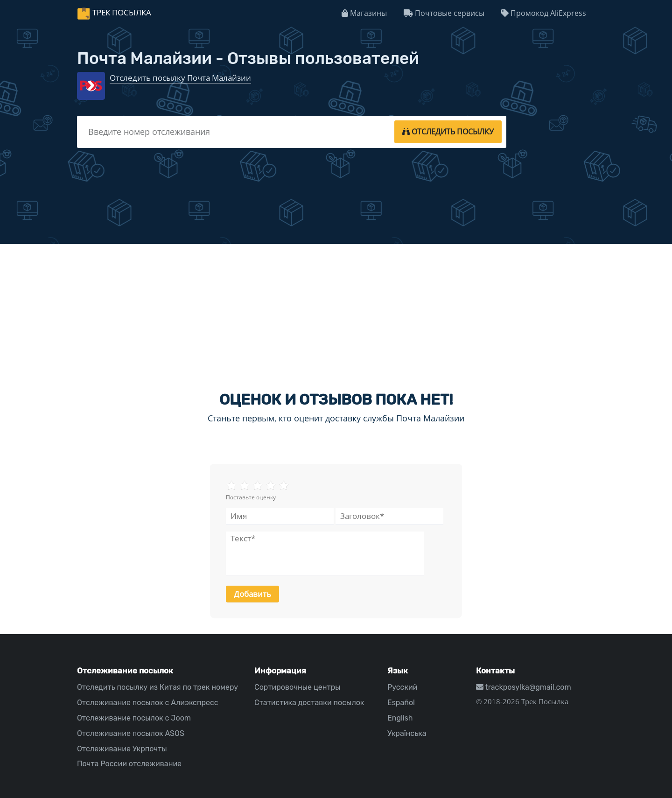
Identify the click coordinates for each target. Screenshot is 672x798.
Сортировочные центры (297, 687)
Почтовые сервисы (444, 13)
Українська (407, 733)
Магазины (364, 13)
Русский (402, 687)
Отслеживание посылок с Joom (134, 718)
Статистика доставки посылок (309, 703)
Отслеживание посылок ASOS (131, 733)
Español (401, 703)
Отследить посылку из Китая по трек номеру (157, 687)
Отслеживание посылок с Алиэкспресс (148, 703)
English (400, 718)
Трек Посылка (122, 12)
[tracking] (448, 132)
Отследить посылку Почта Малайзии (180, 78)
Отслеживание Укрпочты (122, 749)
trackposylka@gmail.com (524, 687)
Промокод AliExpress (544, 13)
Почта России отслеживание (129, 764)
